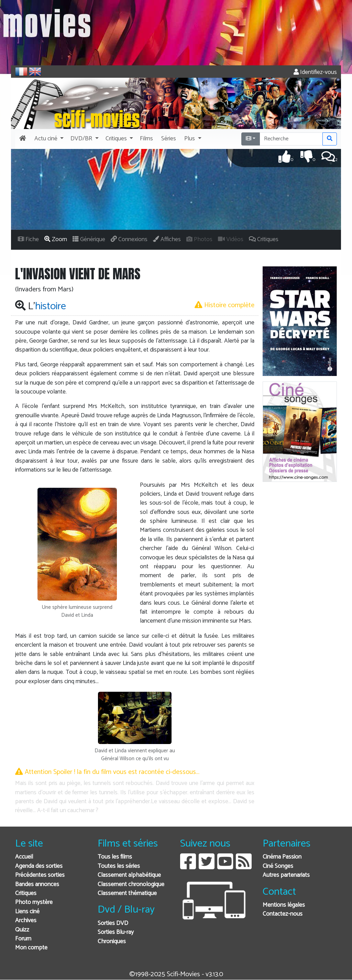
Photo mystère (34, 902)
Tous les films (115, 857)
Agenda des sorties (39, 866)
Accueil (24, 857)
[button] (48, 139)
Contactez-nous (283, 914)
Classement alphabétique (129, 875)
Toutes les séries (119, 866)
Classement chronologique (131, 885)
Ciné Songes (278, 866)
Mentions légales (284, 905)
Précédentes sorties (40, 875)
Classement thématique (127, 893)
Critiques (26, 893)
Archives (26, 921)
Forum (23, 939)
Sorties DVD (113, 923)
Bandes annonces (37, 885)
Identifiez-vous (315, 72)
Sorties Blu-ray (116, 932)
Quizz (22, 930)
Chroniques (112, 942)
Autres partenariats (286, 875)
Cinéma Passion (282, 857)
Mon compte (31, 948)
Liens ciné (27, 912)
